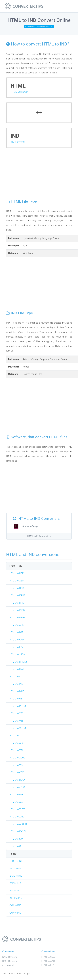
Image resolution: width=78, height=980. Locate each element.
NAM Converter (10, 957)
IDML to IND (16, 876)
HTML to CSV (17, 772)
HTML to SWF (17, 839)
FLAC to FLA (48, 965)
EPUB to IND (16, 861)
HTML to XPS (16, 743)
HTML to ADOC (17, 758)
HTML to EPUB (17, 595)
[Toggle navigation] (72, 7)
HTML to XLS (16, 802)
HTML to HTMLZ (18, 662)
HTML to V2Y (16, 765)
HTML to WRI (16, 721)
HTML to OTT (17, 699)
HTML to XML (17, 817)
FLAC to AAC (48, 961)
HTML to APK (16, 625)
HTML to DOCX (17, 780)
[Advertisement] (39, 176)
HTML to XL (16, 736)
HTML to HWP (17, 669)
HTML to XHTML (18, 728)
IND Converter (18, 142)
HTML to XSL (16, 750)
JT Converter (9, 965)
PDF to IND (15, 883)
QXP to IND (15, 913)
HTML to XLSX (17, 809)
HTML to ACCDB (18, 824)
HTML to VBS (16, 713)
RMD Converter (10, 961)
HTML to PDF (16, 573)
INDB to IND (16, 898)
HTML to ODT (17, 846)
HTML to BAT (16, 632)
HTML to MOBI (17, 618)
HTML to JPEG (17, 787)
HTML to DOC (17, 588)
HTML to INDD (17, 610)
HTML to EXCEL (18, 831)
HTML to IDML (17, 677)
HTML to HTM (17, 603)
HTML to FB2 (16, 647)
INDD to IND (16, 869)
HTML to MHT (17, 691)
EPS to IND (15, 891)
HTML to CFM (17, 640)
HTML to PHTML (18, 706)
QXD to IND (15, 905)
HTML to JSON (17, 654)
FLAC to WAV (48, 957)
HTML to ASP (16, 581)
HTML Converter (19, 92)
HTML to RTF (16, 795)
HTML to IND (16, 684)
